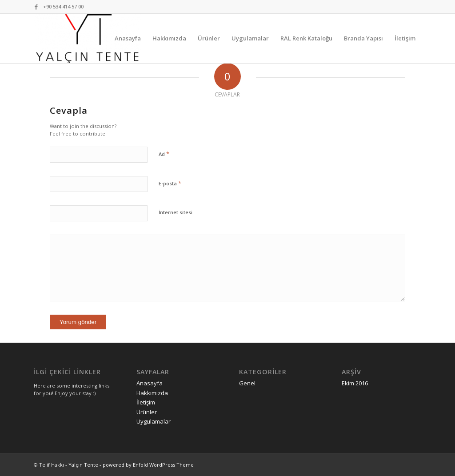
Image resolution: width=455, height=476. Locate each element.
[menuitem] (128, 38)
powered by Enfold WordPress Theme (148, 465)
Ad (164, 154)
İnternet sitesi (176, 212)
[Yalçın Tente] (87, 38)
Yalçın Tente (83, 465)
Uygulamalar (154, 421)
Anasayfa (150, 383)
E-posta (170, 183)
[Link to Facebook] (36, 7)
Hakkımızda (152, 393)
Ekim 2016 (355, 383)
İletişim (146, 402)
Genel (247, 383)
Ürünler (147, 412)
